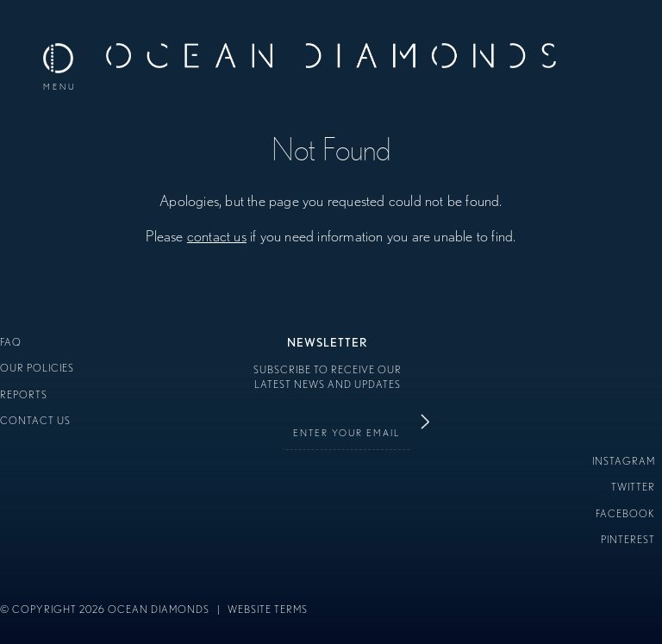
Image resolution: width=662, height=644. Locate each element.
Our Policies (37, 368)
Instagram (624, 461)
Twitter (633, 487)
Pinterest (628, 539)
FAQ (11, 342)
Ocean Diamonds (331, 60)
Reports (24, 394)
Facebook (625, 513)
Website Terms (268, 609)
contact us (217, 236)
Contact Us (35, 420)
